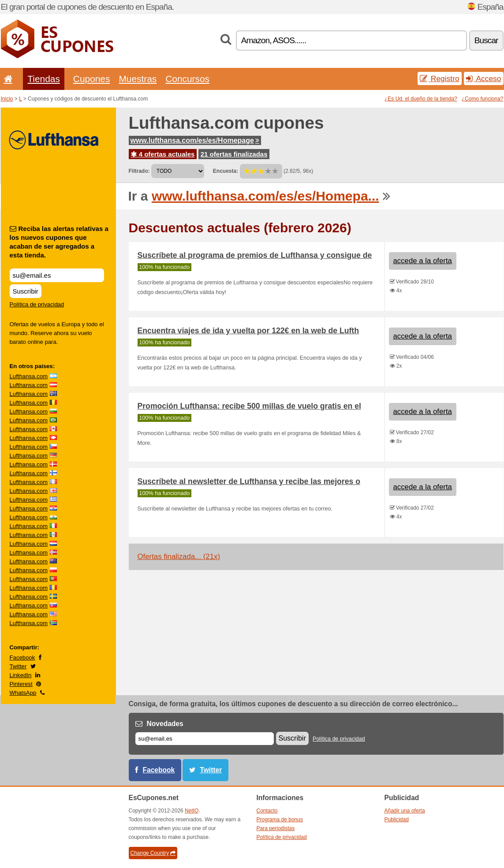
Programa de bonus (280, 820)
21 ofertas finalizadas (234, 154)
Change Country (153, 853)
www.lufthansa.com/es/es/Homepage (195, 140)
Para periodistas (276, 828)
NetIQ (192, 811)
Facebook (22, 658)
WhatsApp (23, 693)
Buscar (486, 40)
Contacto (267, 811)
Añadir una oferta (405, 811)
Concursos (187, 79)
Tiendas (44, 79)
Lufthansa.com (29, 376)
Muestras (138, 79)
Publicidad (397, 820)
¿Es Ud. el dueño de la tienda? (421, 99)
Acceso (484, 78)
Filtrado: (139, 171)
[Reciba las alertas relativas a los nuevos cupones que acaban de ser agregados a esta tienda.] (57, 275)
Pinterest (21, 684)
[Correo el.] (205, 739)
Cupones (92, 79)
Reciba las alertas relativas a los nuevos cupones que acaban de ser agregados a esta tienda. (59, 242)
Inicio (7, 99)
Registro (440, 78)
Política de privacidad (37, 304)
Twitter (18, 666)
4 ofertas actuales (163, 154)
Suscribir (26, 291)
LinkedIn (21, 675)
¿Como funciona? (483, 99)
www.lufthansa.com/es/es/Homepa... (265, 196)
